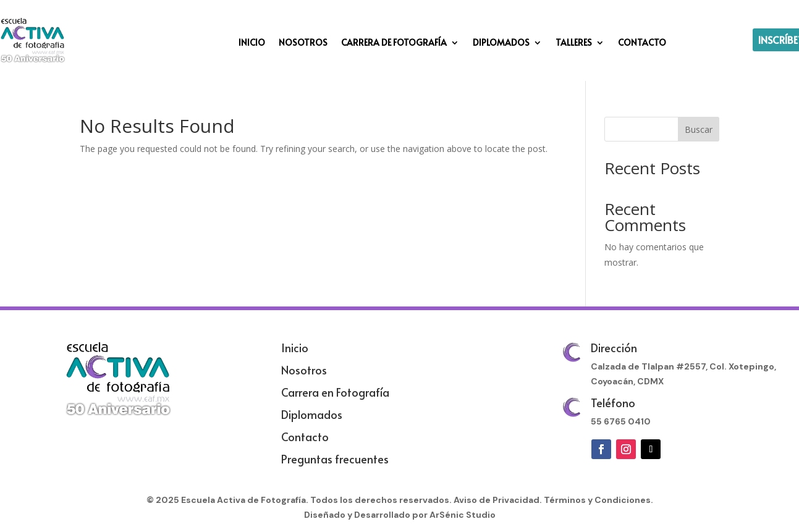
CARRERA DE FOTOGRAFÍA (394, 43)
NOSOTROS (303, 43)
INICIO (252, 43)
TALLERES (574, 43)
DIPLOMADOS (501, 43)
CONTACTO (642, 43)
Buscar (699, 129)
